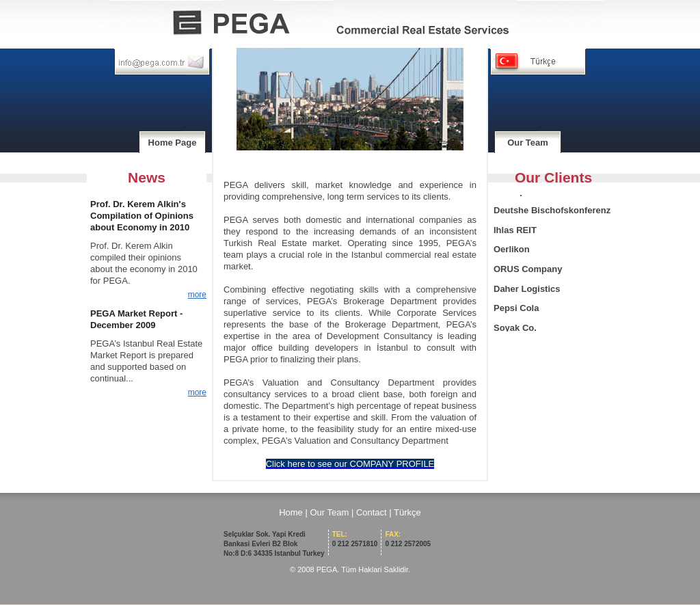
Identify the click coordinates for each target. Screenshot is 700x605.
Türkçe (407, 512)
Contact (372, 512)
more (197, 295)
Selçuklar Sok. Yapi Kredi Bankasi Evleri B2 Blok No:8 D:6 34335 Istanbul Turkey (274, 544)
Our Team (528, 143)
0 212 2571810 (355, 539)
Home (291, 512)
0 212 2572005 (408, 539)
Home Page (173, 143)
